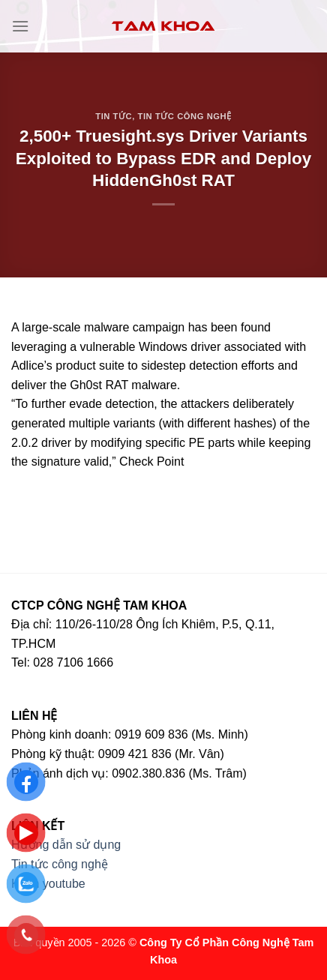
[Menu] (20, 26)
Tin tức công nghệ (185, 116)
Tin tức (114, 116)
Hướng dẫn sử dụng (66, 845)
